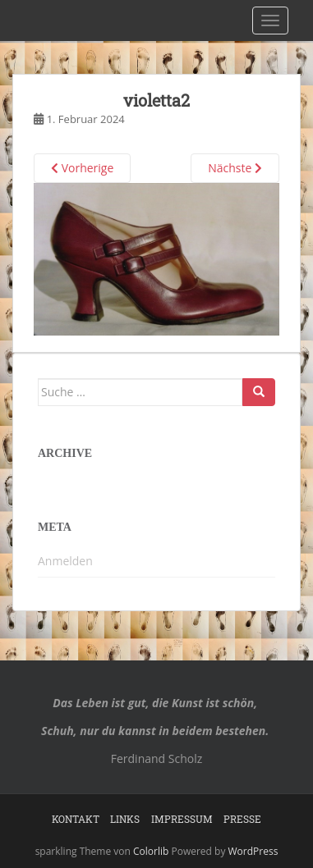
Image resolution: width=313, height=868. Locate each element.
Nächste (235, 168)
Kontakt (76, 819)
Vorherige (82, 168)
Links (125, 819)
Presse (242, 819)
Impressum (182, 819)
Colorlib (151, 851)
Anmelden (65, 561)
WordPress (253, 851)
